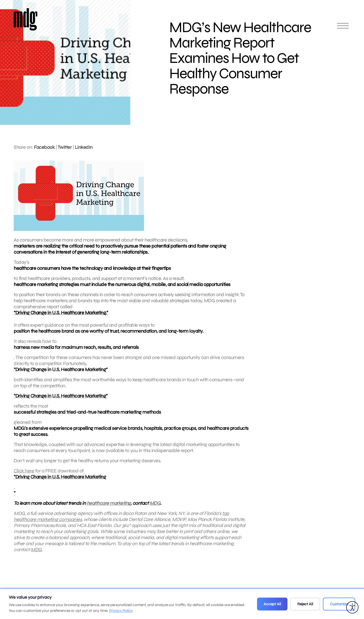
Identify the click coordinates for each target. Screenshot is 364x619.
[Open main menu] (343, 28)
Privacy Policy (121, 611)
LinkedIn (84, 147)
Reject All (305, 604)
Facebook (44, 147)
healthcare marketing (109, 508)
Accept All (272, 604)
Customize (339, 604)
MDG (155, 508)
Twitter (65, 147)
